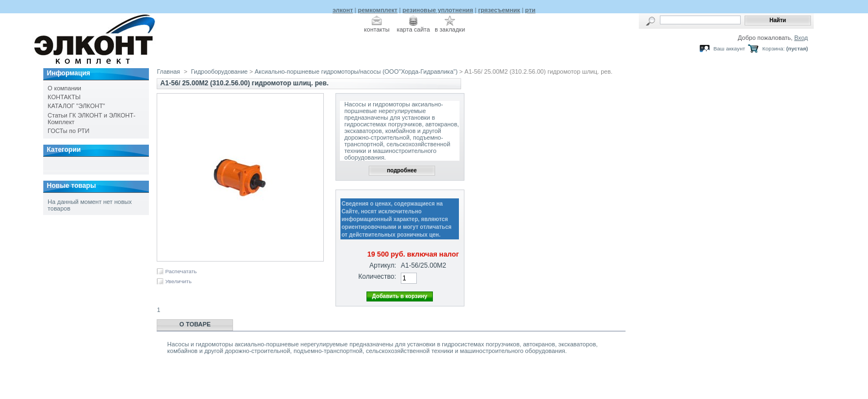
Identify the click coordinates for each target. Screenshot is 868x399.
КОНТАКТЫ (64, 97)
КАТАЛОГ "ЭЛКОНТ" (76, 106)
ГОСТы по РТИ (68, 131)
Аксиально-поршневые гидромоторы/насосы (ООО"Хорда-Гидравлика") (356, 71)
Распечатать (181, 271)
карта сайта (414, 29)
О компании (64, 88)
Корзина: (773, 48)
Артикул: (383, 265)
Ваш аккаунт (729, 48)
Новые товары (71, 186)
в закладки (450, 29)
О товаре (195, 324)
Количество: (377, 277)
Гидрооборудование (219, 71)
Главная (168, 71)
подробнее (402, 170)
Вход (801, 38)
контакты (377, 29)
